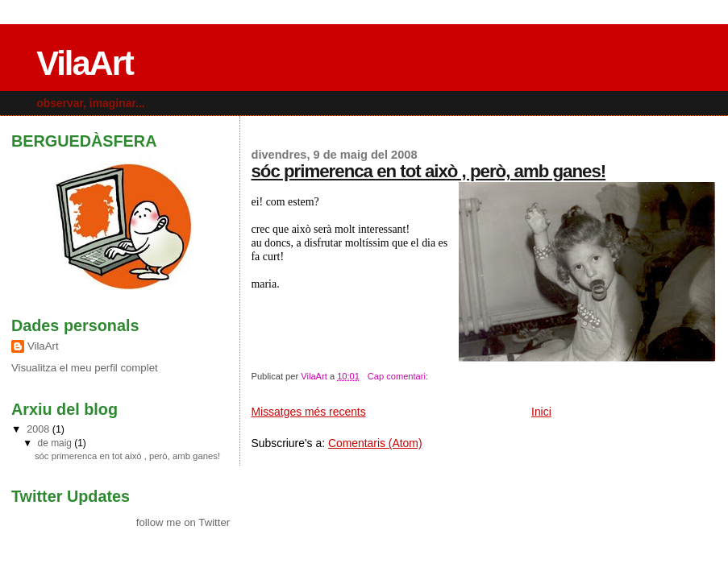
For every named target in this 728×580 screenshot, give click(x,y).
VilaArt (85, 63)
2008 (39, 429)
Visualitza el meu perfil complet (85, 368)
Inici (541, 412)
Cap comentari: (399, 376)
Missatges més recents (308, 412)
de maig (56, 443)
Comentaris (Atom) (375, 443)
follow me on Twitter (183, 522)
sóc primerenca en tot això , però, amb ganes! (428, 171)
